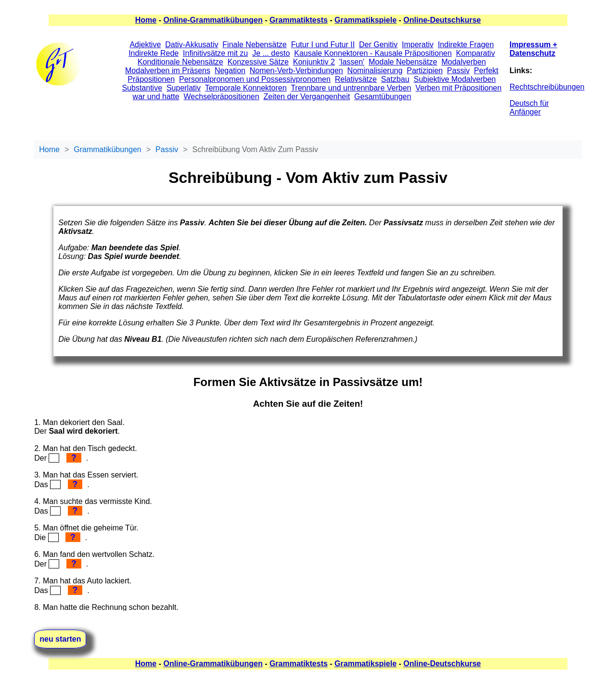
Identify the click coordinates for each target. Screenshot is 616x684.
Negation (230, 71)
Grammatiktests (299, 20)
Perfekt (486, 71)
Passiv (458, 71)
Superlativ (184, 88)
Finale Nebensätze (254, 45)
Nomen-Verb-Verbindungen (296, 71)
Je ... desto (271, 53)
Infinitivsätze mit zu (215, 53)
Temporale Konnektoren (246, 88)
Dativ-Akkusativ (192, 45)
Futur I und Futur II (323, 45)
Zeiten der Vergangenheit (307, 97)
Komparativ (476, 53)
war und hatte (156, 97)
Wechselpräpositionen (221, 97)
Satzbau (395, 79)
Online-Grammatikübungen (213, 20)
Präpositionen (151, 79)
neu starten (60, 639)
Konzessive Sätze (258, 62)
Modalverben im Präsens (168, 71)
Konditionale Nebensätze (180, 62)
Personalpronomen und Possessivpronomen (255, 79)
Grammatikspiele (366, 20)
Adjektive (145, 45)
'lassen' (352, 62)
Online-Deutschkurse (442, 20)
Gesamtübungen (383, 97)
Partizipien (425, 71)
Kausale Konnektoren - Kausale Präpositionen (373, 53)
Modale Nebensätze (403, 62)
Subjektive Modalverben (455, 79)
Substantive (142, 88)
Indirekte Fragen (466, 45)
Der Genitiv (378, 45)
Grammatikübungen (108, 149)
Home (146, 20)
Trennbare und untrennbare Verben (351, 88)
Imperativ (418, 45)
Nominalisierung (375, 71)
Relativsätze (356, 79)
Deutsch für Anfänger (529, 108)
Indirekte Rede (154, 53)
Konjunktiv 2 (314, 62)
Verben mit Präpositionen (458, 88)
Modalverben (464, 62)
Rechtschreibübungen (547, 87)
